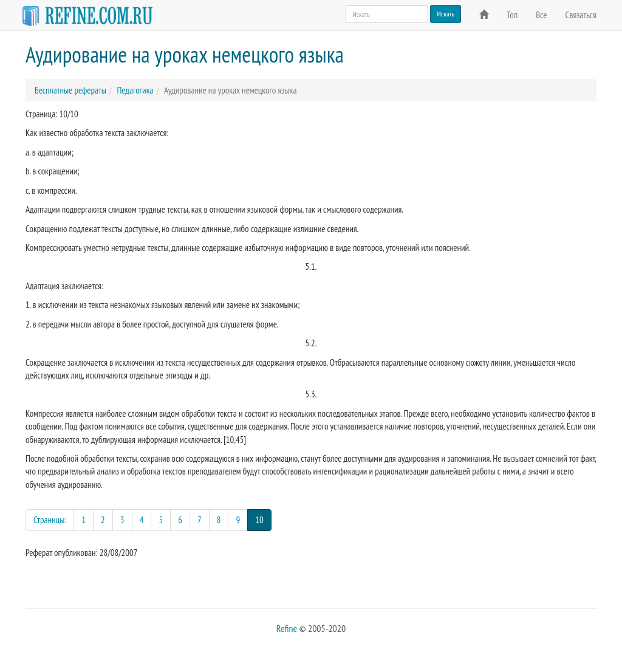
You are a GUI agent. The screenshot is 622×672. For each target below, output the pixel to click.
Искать (446, 14)
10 (263, 519)
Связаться (581, 15)
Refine (287, 628)
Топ (512, 15)
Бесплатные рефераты (70, 90)
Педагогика (135, 90)
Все (541, 15)
